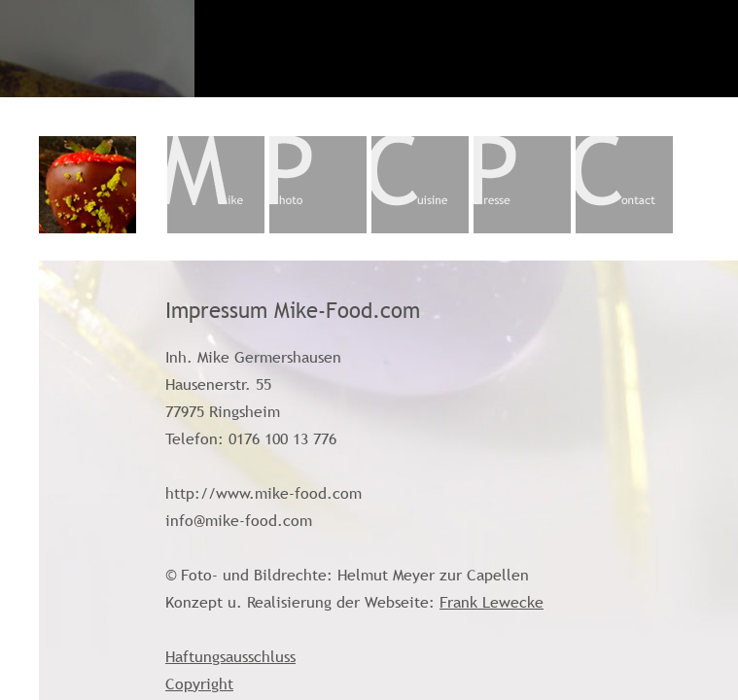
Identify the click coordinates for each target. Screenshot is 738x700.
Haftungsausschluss (230, 656)
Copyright (199, 683)
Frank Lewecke (492, 602)
